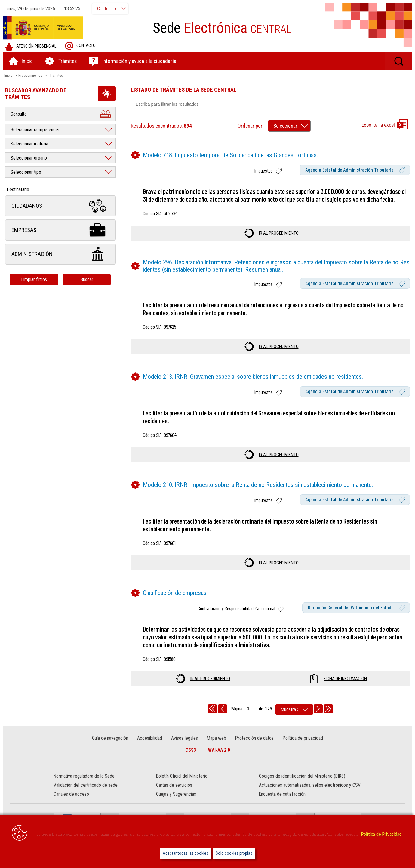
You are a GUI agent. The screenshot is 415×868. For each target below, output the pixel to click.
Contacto (81, 46)
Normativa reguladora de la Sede (84, 776)
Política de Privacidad (381, 834)
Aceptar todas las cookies (186, 853)
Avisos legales (184, 738)
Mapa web (217, 738)
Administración (61, 254)
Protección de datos (254, 738)
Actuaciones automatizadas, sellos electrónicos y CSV (310, 785)
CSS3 (191, 750)
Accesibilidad (150, 738)
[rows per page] (294, 709)
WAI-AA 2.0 (219, 750)
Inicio (9, 75)
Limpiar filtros (35, 280)
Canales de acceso (71, 794)
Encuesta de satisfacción (282, 794)
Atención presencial (31, 47)
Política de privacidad (303, 738)
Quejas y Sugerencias (176, 794)
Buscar (87, 280)
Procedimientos (31, 75)
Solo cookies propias (234, 853)
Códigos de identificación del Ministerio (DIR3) (302, 776)
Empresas (61, 230)
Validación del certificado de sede (86, 785)
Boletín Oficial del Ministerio (182, 776)
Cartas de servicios (174, 785)
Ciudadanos (61, 206)
